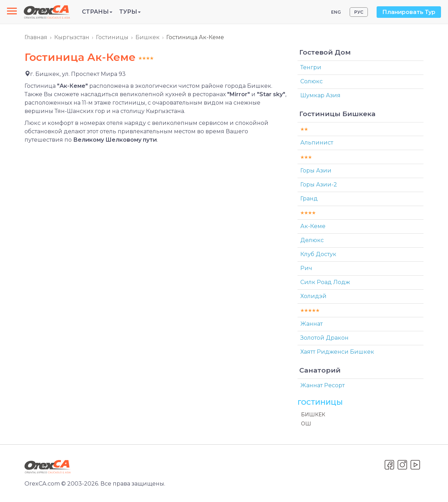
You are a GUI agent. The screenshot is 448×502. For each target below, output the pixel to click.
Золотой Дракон (324, 338)
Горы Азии (316, 171)
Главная (36, 37)
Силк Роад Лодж (325, 282)
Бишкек (148, 37)
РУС (359, 12)
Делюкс (312, 240)
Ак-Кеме (313, 226)
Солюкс (311, 81)
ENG (336, 12)
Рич (306, 268)
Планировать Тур (409, 12)
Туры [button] (130, 12)
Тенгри (311, 67)
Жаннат (311, 324)
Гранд (309, 199)
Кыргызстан (72, 37)
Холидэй (313, 296)
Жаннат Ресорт (323, 385)
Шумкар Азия (320, 95)
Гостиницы (112, 37)
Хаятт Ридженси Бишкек (337, 352)
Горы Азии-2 (319, 185)
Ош (306, 424)
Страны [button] (97, 12)
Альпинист (317, 143)
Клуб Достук (318, 254)
